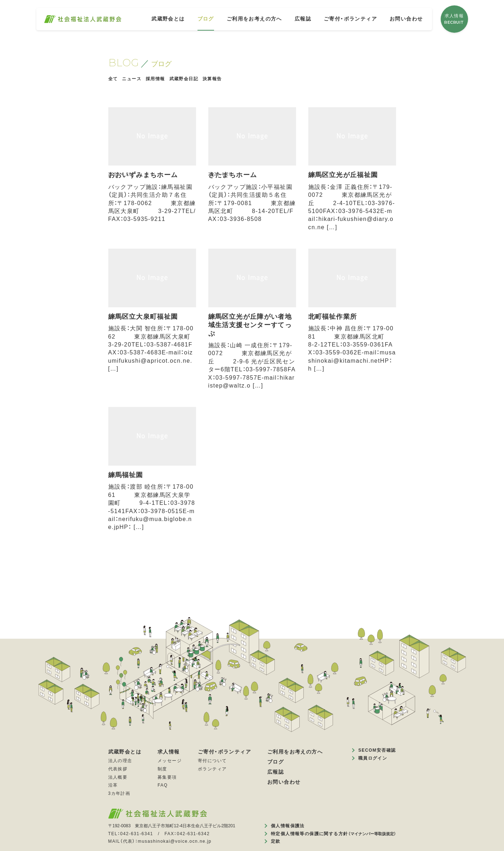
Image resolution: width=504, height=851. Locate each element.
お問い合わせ (406, 19)
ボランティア (212, 769)
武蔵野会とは (168, 19)
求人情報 (454, 19)
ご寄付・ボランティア (350, 19)
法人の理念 (120, 761)
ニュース (132, 79)
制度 (162, 769)
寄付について (212, 761)
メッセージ (170, 761)
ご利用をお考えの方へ (254, 19)
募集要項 (167, 777)
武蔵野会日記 (184, 79)
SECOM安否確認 (377, 750)
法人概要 (118, 777)
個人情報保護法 (288, 826)
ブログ (206, 19)
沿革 (113, 785)
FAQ (163, 785)
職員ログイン (373, 758)
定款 (276, 841)
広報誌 (303, 19)
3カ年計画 (119, 793)
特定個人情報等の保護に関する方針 (333, 834)
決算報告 (212, 79)
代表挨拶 (118, 769)
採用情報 (155, 79)
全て (113, 79)
